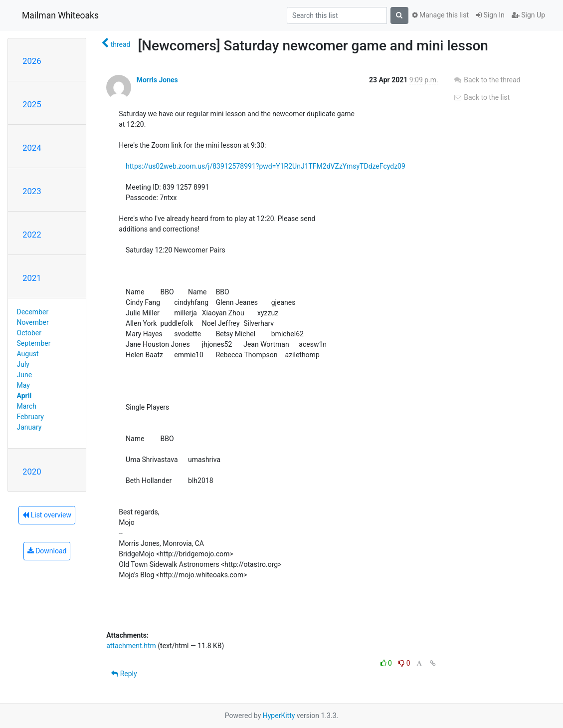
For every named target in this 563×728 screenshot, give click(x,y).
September (34, 343)
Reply (124, 674)
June (25, 375)
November (33, 322)
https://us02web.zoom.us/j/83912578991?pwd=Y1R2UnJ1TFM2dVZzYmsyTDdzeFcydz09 (266, 166)
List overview (47, 515)
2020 (32, 472)
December (33, 312)
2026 (32, 61)
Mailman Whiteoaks (60, 15)
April (24, 396)
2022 (32, 235)
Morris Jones (157, 80)
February (30, 417)
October (29, 333)
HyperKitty (279, 716)
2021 (32, 278)
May (23, 385)
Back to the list (481, 97)
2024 (32, 148)
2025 (32, 104)
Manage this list (440, 15)
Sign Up (528, 15)
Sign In (490, 15)
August (28, 354)
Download (47, 551)
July (23, 364)
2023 (32, 191)
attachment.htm (131, 646)
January (29, 427)
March (27, 406)
